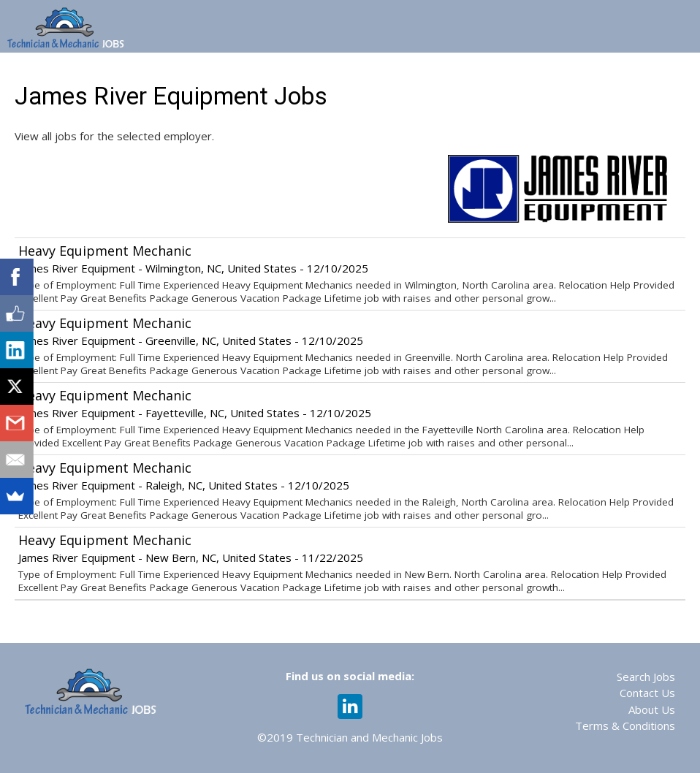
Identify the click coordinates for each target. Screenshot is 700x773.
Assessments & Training (444, 72)
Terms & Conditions (625, 726)
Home (98, 72)
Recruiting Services (586, 72)
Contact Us (647, 693)
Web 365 (331, 72)
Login (677, 72)
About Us (652, 709)
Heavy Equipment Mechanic (105, 251)
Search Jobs (646, 677)
